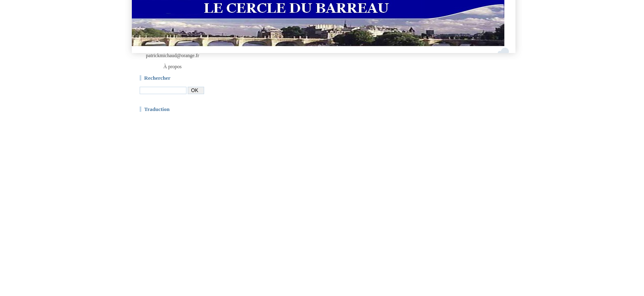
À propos (172, 67)
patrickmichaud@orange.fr (172, 55)
